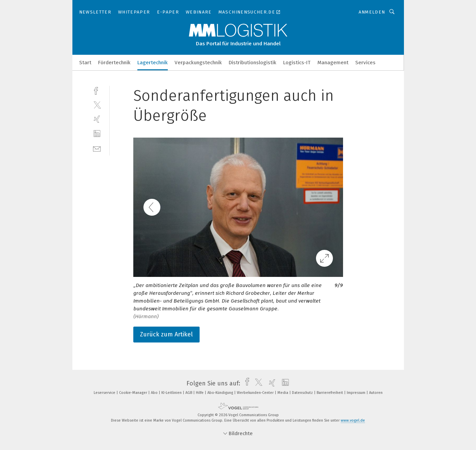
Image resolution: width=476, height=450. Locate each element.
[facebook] (97, 90)
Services (365, 63)
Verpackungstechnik (198, 63)
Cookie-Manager (134, 393)
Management (333, 63)
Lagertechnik (153, 63)
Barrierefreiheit (330, 393)
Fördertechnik (114, 63)
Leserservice (105, 393)
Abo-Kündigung (221, 393)
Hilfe (200, 393)
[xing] (97, 119)
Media (283, 393)
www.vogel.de (353, 420)
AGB (189, 393)
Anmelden (372, 12)
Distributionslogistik (253, 63)
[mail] (97, 148)
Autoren (376, 393)
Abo (155, 393)
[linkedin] (97, 134)
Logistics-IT (297, 63)
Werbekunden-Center (256, 393)
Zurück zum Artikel (166, 334)
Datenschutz (303, 393)
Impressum (357, 393)
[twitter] (97, 105)
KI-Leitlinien (172, 393)
